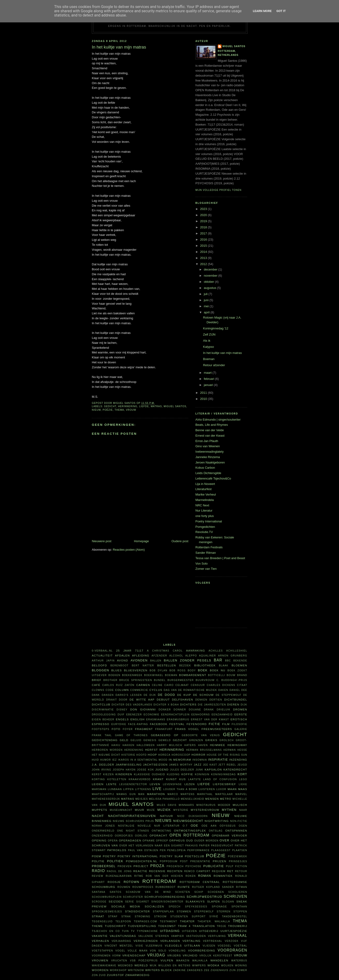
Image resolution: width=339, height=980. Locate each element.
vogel (120, 951)
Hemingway (237, 745)
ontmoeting (162, 831)
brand (242, 675)
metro (226, 799)
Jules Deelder (182, 770)
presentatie (200, 861)
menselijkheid (192, 799)
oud (190, 840)
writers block (159, 970)
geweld (165, 740)
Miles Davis (167, 805)
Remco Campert (197, 871)
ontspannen (236, 830)
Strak (126, 916)
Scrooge (99, 902)
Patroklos (117, 850)
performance (199, 850)
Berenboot (119, 666)
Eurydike (119, 724)
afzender (159, 656)
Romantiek (223, 876)
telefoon (123, 921)
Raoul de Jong (119, 871)
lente (111, 784)
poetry (109, 856)
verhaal (238, 936)
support (199, 916)
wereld (141, 965)
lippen (128, 789)
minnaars (186, 805)
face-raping (138, 724)
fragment (144, 729)
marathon (156, 794)
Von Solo (202, 564)
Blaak (224, 666)
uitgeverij (209, 931)
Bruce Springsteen (136, 680)
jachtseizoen (155, 765)
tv (133, 931)
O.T (185, 826)
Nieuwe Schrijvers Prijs (133, 821)
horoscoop (181, 755)
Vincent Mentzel (119, 946)
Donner (180, 710)
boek (203, 670)
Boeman (209, 359)
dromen (240, 709)
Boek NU (218, 670)
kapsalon (213, 769)
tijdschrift (115, 926)
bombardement (193, 675)
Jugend (162, 769)
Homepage (141, 541)
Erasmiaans (156, 720)
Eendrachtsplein (175, 715)
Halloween (146, 745)
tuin (125, 931)
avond (123, 660)
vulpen (167, 960)
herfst (151, 750)
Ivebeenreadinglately (210, 452)
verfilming (217, 936)
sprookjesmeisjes (107, 912)
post (184, 861)
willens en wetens (174, 966)
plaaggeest (221, 850)
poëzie (108, 410)
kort (242, 774)
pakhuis (192, 846)
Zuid (102, 975)
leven (155, 784)
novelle (144, 826)
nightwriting (217, 821)
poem (97, 856)
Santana (99, 892)
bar (218, 660)
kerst (97, 774)
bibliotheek (205, 665)
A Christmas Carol (165, 651)
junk (199, 770)
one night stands (133, 831)
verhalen (100, 941)
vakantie (100, 936)
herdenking (134, 750)
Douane (195, 710)
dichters (188, 704)
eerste (241, 714)
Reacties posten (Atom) (129, 550)
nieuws (163, 821)
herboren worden (107, 750)
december (211, 269)
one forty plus (205, 516)
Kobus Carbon (205, 468)
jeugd (242, 765)
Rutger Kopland (206, 887)
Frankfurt (164, 729)
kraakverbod (139, 779)
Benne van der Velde (210, 430)
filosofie (239, 724)
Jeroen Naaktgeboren (210, 462)
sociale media (126, 906)
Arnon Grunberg (233, 656)
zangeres (195, 970)
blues (117, 670)
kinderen (124, 774)
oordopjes (124, 836)
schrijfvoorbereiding (165, 897)
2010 (204, 399)
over (225, 840)
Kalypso (208, 347)
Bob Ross (178, 670)
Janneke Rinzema (208, 457)
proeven (125, 866)
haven (203, 745)
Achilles (216, 651)
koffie (187, 774)
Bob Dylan (158, 670)
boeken (114, 675)
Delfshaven (183, 699)
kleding (173, 774)
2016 (204, 240)
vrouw (131, 410)
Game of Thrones (131, 735)
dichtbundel (236, 699)
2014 (204, 252)
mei (207, 306)
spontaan (239, 907)
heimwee (218, 745)
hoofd (141, 755)
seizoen (116, 901)
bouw (231, 675)
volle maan (138, 951)
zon (95, 975)
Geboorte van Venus (201, 735)
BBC (228, 661)
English (137, 719)
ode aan (209, 826)
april (207, 312)
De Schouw (203, 695)
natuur (167, 816)
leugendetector (133, 784)
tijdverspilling (142, 926)
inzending (238, 760)
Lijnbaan (115, 789)
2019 (204, 221)
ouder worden (206, 841)
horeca (164, 755)
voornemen (101, 956)
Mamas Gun (126, 794)
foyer (128, 729)
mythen (229, 810)
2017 (204, 233)
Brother (110, 680)
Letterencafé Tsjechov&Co (213, 478)
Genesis (150, 740)
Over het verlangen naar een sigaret (151, 846)
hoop (153, 755)
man (141, 794)
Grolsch (227, 740)
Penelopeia (176, 850)
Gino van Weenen (208, 446)
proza (157, 866)
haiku (116, 745)
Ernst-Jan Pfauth (207, 441)
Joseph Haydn (124, 770)
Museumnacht (121, 810)
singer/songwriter (167, 902)
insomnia (200, 760)
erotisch (239, 719)
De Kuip (184, 695)
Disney (122, 710)
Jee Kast (210, 765)
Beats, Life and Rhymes (212, 425)
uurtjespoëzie (234, 931)
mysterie (181, 810)
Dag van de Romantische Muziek (190, 690)
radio (98, 871)
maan (232, 789)
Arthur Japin (103, 661)
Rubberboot (165, 887)
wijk (153, 966)
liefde (144, 406)
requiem (219, 871)
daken (223, 690)
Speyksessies (196, 907)
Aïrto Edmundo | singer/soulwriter (218, 420)
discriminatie (103, 710)
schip (199, 892)
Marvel (241, 794)
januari (209, 385)
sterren (224, 912)
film (226, 724)
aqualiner (208, 656)
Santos (116, 892)
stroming (142, 916)
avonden (139, 660)
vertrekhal (213, 941)
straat (98, 916)
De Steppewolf (228, 695)
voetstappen (102, 951)
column (122, 690)
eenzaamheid (222, 715)
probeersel (104, 866)
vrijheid (190, 955)
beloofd (99, 665)
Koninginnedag (224, 774)
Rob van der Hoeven (164, 876)
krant (158, 779)
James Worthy (181, 765)
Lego (243, 779)
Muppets (100, 810)
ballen (156, 661)
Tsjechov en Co (106, 931)
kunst (171, 779)
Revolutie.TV (204, 532)
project (141, 866)
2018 (204, 227)
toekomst (167, 926)
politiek (115, 861)
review (98, 876)
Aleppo (191, 656)
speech (175, 907)
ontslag (216, 831)
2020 (204, 215)
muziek (164, 810)
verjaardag (121, 941)
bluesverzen (136, 670)
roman (205, 876)
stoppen (240, 912)
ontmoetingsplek (190, 830)
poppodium (169, 861)
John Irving (102, 770)
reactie (140, 871)
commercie (139, 690)
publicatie (214, 866)
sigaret (143, 902)
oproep (162, 841)
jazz (198, 765)
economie (151, 715)
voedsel (225, 946)
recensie (157, 871)
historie (128, 755)
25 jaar (124, 650)
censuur (198, 685)
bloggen (100, 670)
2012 (204, 264)
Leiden (98, 784)
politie (98, 861)
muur (140, 810)
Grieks (211, 740)
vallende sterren (154, 936)
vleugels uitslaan (182, 945)
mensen (212, 799)
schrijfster (133, 897)
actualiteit (102, 655)
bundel (160, 680)
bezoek (185, 666)
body (192, 670)
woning (241, 966)
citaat (242, 685)
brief (97, 680)
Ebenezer (134, 715)
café (96, 685)
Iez (114, 760)
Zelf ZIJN (209, 334)
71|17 (139, 650)
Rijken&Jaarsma (119, 876)
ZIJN (232, 970)
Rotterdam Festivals (209, 547)
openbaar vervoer (230, 835)
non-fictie (239, 821)
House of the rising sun (227, 755)
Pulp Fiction (237, 866)
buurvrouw (205, 680)
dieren (233, 704)
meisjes (142, 799)
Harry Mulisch (169, 745)
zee (207, 970)
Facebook (159, 724)
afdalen (122, 655)
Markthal (205, 794)
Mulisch (240, 805)
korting (98, 779)
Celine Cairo (163, 685)
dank (96, 695)
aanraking (196, 650)
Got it (281, 11)
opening (99, 840)
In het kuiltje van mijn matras (222, 353)
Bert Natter (143, 666)
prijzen (220, 861)
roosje (114, 882)
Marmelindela (205, 500)
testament (169, 921)
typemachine (147, 931)
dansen (108, 695)
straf (113, 916)
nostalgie (126, 826)
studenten (179, 916)
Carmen (143, 685)
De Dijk (150, 695)
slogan (228, 902)
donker (165, 710)
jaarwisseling (129, 765)
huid (95, 760)
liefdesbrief (224, 784)
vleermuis (154, 946)
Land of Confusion (220, 779)
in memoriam (180, 760)
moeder (224, 805)
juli (206, 294)
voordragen (232, 950)
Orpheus (177, 840)
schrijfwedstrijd (205, 897)
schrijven (235, 896)
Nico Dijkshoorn (193, 816)
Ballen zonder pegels (188, 660)
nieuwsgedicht (188, 821)
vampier (178, 936)
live (157, 789)
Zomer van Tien (206, 569)
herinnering (128, 406)
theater (187, 921)
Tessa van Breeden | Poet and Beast (220, 558)
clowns (98, 690)
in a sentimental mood (149, 760)
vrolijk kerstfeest (216, 956)
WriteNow (136, 970)
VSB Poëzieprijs (144, 961)
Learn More (262, 11)
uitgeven (190, 931)
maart (208, 373)
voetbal (240, 946)
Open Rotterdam (190, 835)
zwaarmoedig (137, 975)
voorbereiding (202, 950)
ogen (243, 826)
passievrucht (222, 846)
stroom (160, 916)
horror (198, 755)
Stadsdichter (137, 911)
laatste (195, 779)
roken (191, 876)
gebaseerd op (165, 735)
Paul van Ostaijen (143, 850)
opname (149, 841)
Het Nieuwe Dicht (106, 755)
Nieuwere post (102, 541)
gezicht (180, 740)
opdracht (158, 835)
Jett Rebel (227, 765)
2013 (204, 258)
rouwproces (143, 887)
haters (190, 745)
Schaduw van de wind (148, 892)
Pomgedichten (205, 527)
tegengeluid (102, 921)
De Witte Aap (142, 699)
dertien (216, 700)
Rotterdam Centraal (200, 882)
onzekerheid (102, 836)
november (211, 276)
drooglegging (104, 715)
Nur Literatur (204, 511)
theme (97, 926)
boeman (171, 675)
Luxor (221, 789)
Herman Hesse (235, 750)
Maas (243, 789)
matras (156, 406)
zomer (242, 970)
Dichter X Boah (166, 705)
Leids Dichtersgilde (208, 473)
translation (204, 926)
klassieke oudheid (150, 774)
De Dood (167, 695)
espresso (101, 724)
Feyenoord (197, 724)
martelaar (224, 794)
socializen (154, 906)
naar (243, 810)
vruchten (119, 961)
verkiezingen (146, 941)
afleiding (141, 655)
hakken (129, 745)
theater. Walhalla (214, 921)
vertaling (192, 941)
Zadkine (179, 970)
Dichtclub (101, 704)
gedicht (110, 406)
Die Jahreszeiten (212, 705)
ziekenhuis (220, 970)
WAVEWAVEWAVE (104, 966)
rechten (175, 871)
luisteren (207, 789)
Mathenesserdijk (106, 799)
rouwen (124, 887)
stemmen (184, 912)
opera (113, 841)
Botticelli (216, 675)
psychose (194, 866)
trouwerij (238, 926)
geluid (136, 740)
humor (106, 760)
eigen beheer (103, 720)
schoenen (216, 892)
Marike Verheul (206, 494)
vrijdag (156, 955)
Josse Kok (145, 770)
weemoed (125, 966)
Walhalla (200, 961)
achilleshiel (237, 651)
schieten (183, 892)
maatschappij (103, 794)
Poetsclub (195, 856)
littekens (143, 789)
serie (130, 902)
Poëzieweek (238, 856)
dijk (244, 705)
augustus (210, 288)
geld (124, 740)
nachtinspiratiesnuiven (132, 816)
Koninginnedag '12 (216, 328)
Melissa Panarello (164, 799)
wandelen (219, 960)
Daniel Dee (238, 690)
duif (121, 715)
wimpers (199, 966)
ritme (139, 876)
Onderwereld (103, 831)
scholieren (238, 892)
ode (194, 826)
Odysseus (228, 826)
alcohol (176, 656)
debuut (163, 699)
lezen (190, 784)
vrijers (174, 955)
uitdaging (170, 931)
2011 (204, 393)
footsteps (101, 729)
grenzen (196, 740)
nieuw (96, 410)
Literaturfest (204, 489)
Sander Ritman (206, 553)
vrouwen (100, 960)
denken (201, 700)
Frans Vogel (187, 729)
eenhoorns (201, 715)
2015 (204, 246)
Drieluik (223, 710)
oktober (209, 282)
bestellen (167, 665)
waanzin (183, 961)
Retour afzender (214, 365)
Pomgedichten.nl (142, 861)
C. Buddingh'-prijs (232, 680)
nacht (98, 816)
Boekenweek (132, 675)
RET (230, 871)
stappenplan (163, 912)
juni (207, 300)
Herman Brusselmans (204, 750)
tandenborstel (235, 916)
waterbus (239, 961)
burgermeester (181, 680)
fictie (214, 724)
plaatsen (240, 850)
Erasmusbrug (178, 720)
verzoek (232, 941)
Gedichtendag (105, 740)
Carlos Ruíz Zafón (118, 685)
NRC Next (202, 505)
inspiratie (218, 760)
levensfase (172, 784)
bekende (240, 661)
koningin (202, 774)
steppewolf (204, 912)
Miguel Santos (175, 406)
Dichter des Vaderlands (132, 705)
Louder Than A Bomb (180, 789)
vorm (117, 956)
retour (241, 871)
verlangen (170, 941)
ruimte (184, 887)
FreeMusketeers (217, 729)
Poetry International (209, 521)
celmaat (182, 685)
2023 (204, 209)
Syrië (214, 916)
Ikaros (123, 760)
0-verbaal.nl (102, 651)
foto (116, 729)
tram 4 (184, 926)
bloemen (239, 665)
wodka (213, 965)
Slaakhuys (195, 901)
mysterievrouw (205, 810)
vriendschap (134, 955)
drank (209, 710)
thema (119, 410)
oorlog (141, 836)
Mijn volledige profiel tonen (218, 190)
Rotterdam (159, 881)
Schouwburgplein (107, 897)
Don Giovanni (143, 709)
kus (182, 779)
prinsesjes (238, 861)
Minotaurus (206, 805)
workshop (118, 970)
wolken (227, 966)
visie (139, 946)
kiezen (108, 774)
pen (163, 850)
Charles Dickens (221, 685)
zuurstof (116, 975)
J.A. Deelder (103, 765)
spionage (220, 907)
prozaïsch (175, 866)
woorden (100, 970)
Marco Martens (181, 794)
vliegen (209, 946)
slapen (214, 901)
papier (204, 846)
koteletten (117, 779)
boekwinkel (154, 675)
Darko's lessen (129, 695)
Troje (222, 926)
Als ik (207, 341)
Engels (122, 719)
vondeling (177, 951)
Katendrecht (235, 769)
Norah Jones (103, 826)
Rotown (131, 882)
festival (177, 724)
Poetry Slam (171, 856)
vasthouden (196, 936)
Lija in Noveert (205, 484)
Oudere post (180, 541)
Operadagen (130, 840)
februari (210, 379)
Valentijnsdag (123, 936)
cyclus (156, 690)
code (110, 690)
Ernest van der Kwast (210, 436)
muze (151, 810)
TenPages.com (146, 921)
